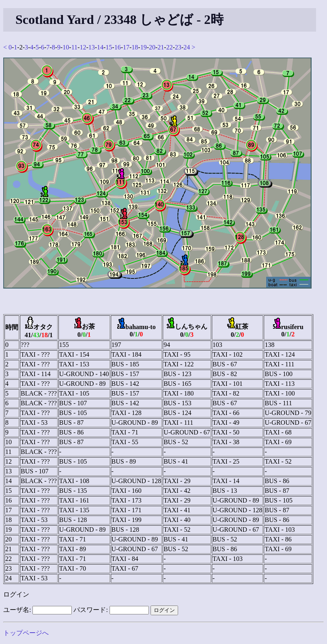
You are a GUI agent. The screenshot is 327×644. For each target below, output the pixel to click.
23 (178, 47)
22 (170, 47)
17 (126, 47)
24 (187, 47)
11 (74, 47)
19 (144, 47)
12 (83, 47)
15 (109, 47)
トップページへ (26, 633)
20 (152, 47)
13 (92, 47)
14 (100, 47)
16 (118, 47)
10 (66, 47)
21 (161, 47)
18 (135, 47)
